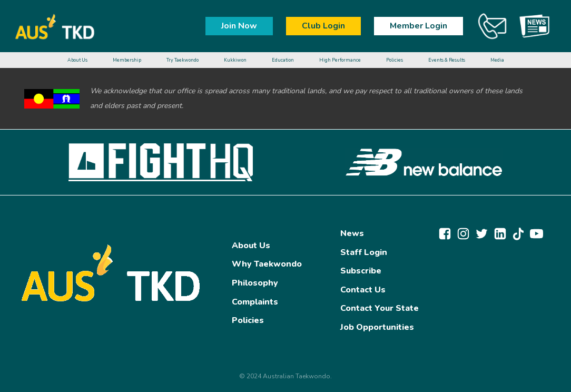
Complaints (255, 302)
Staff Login (364, 252)
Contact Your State (380, 308)
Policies (248, 320)
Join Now (239, 26)
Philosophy (255, 283)
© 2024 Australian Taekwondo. (285, 376)
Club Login (323, 26)
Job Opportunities (377, 327)
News (352, 233)
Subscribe (361, 271)
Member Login (419, 26)
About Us (251, 246)
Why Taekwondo (267, 264)
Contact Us (363, 290)
